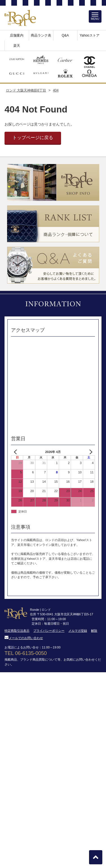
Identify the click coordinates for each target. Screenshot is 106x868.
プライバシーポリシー (49, 631)
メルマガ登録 (78, 631)
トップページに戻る (33, 138)
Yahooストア (90, 35)
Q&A (65, 35)
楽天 (17, 46)
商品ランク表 (41, 35)
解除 (94, 631)
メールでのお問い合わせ (24, 638)
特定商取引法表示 (17, 631)
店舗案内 (17, 35)
